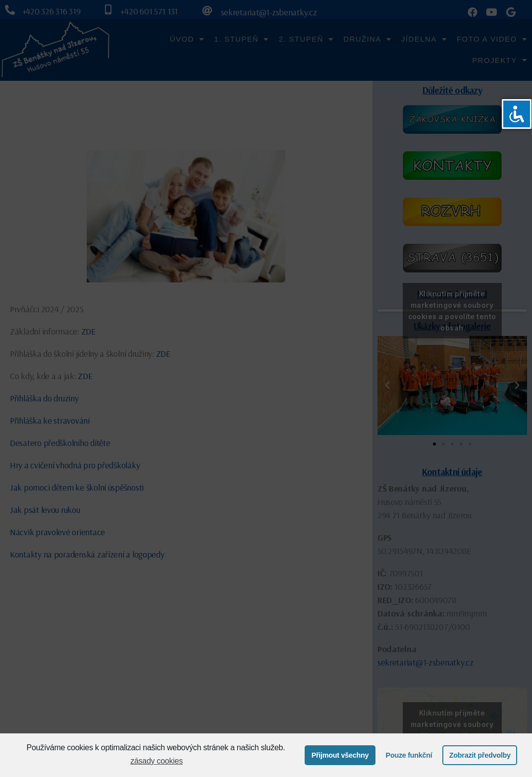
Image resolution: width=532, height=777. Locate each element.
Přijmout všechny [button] (340, 755)
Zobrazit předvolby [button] (480, 755)
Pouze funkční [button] (409, 755)
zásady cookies (157, 761)
